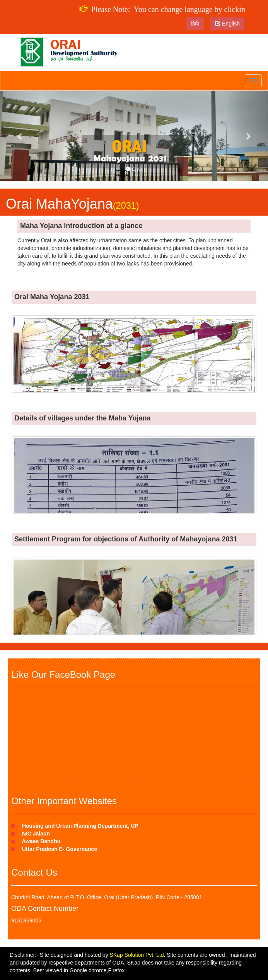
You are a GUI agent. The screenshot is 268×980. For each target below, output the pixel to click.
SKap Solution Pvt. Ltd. (137, 955)
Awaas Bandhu (40, 841)
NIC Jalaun (34, 834)
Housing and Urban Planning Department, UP (79, 826)
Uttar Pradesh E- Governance (58, 849)
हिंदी (195, 24)
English (227, 24)
